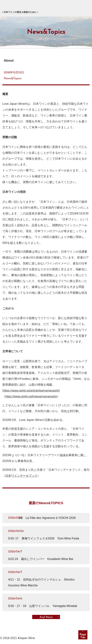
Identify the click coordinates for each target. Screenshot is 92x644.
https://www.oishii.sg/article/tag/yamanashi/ (31, 391)
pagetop (83, 635)
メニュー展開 (84, 8)
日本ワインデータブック (21, 476)
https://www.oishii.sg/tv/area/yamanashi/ (31, 396)
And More (46, 617)
